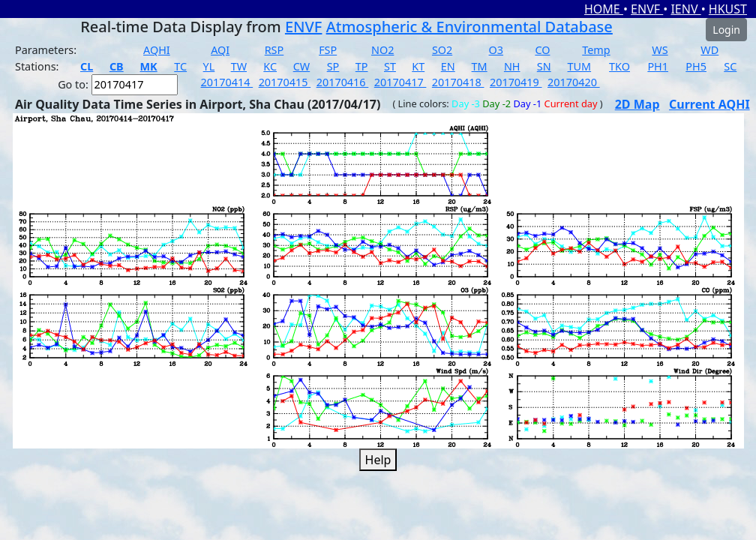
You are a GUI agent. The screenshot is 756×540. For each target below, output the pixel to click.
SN (544, 66)
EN (448, 66)
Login (726, 30)
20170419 (516, 82)
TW (239, 66)
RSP (274, 50)
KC (270, 66)
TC (180, 66)
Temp (596, 50)
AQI (220, 50)
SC (730, 66)
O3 (496, 50)
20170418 (458, 82)
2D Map (637, 104)
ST (390, 66)
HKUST (728, 9)
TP (362, 66)
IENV (685, 9)
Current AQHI (709, 104)
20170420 (574, 82)
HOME (604, 9)
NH (512, 66)
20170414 (227, 82)
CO (542, 50)
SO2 (442, 50)
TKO (619, 66)
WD (709, 50)
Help (378, 460)
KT (418, 66)
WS (660, 50)
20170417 (400, 82)
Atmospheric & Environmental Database (469, 27)
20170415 (285, 82)
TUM (580, 66)
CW (301, 66)
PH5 (696, 66)
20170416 (343, 82)
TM (480, 66)
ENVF (647, 9)
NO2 (382, 50)
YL (209, 66)
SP (333, 66)
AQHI (157, 50)
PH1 (658, 66)
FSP (328, 50)
